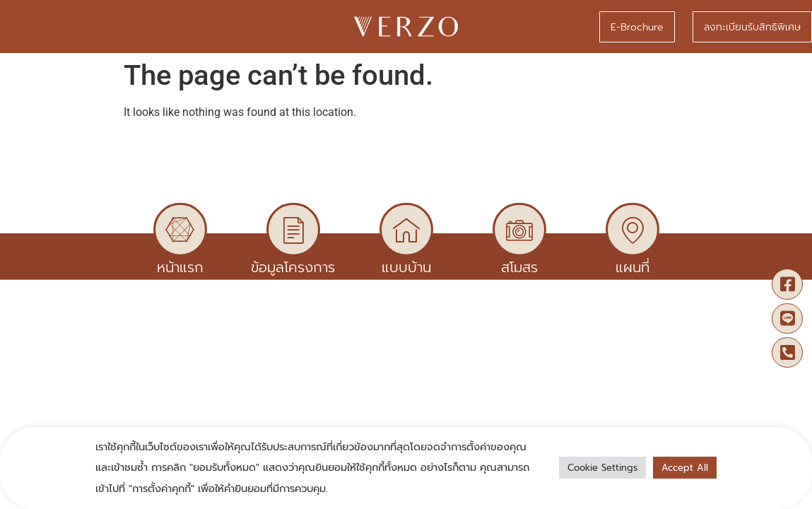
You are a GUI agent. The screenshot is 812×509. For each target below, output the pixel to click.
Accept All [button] (685, 468)
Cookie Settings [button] (602, 468)
